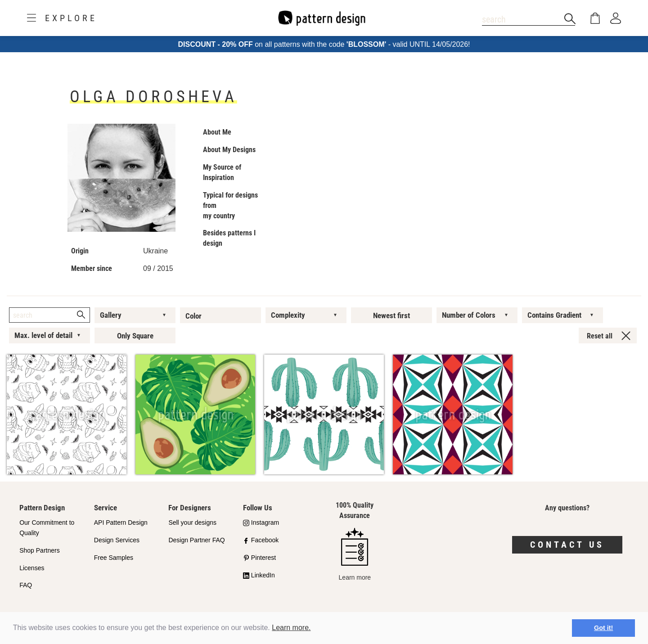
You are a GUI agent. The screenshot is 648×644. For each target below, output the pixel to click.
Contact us (567, 545)
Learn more (355, 554)
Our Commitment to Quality (47, 528)
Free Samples (114, 558)
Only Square (135, 336)
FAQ (26, 585)
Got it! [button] (603, 628)
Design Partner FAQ (196, 540)
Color (193, 316)
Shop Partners (40, 550)
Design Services (117, 540)
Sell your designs (192, 522)
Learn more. (291, 628)
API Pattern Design (121, 522)
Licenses (32, 568)
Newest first (391, 315)
